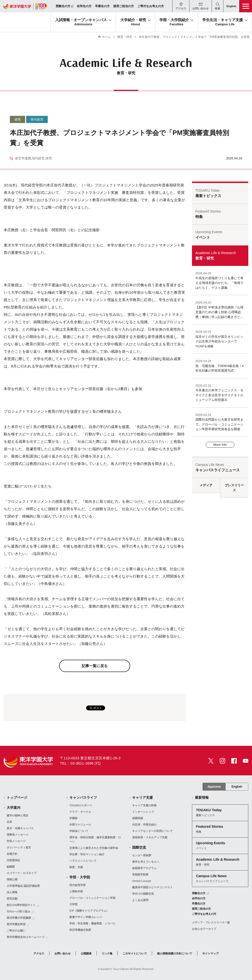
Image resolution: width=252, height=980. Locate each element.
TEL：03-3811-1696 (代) (80, 763)
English (237, 787)
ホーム (106, 37)
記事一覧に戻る (95, 666)
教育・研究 (125, 37)
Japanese (214, 787)
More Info (220, 445)
